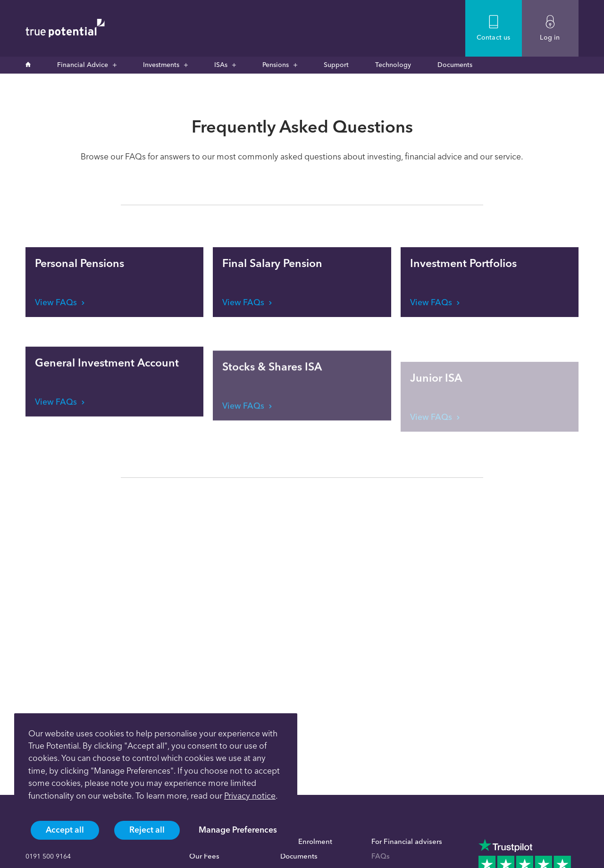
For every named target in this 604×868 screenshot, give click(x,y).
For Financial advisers (407, 842)
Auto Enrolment (306, 842)
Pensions (276, 65)
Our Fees (204, 856)
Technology (393, 65)
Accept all (65, 830)
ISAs (221, 65)
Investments (161, 65)
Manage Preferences (238, 830)
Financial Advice (83, 65)
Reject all (147, 830)
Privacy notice (250, 796)
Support (336, 65)
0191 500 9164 (48, 856)
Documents (455, 65)
